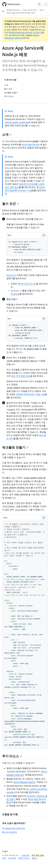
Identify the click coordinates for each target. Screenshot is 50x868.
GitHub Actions (13, 10)
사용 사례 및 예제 (30, 10)
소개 (7, 134)
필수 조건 (11, 204)
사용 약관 (25, 855)
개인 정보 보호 (38, 855)
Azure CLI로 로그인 (27, 284)
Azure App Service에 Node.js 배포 (21, 13)
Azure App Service (31, 144)
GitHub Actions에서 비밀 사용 (30, 394)
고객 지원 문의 (10, 832)
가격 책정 (12, 858)
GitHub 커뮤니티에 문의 (14, 828)
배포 (42, 10)
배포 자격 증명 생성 (21, 376)
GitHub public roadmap (17, 122)
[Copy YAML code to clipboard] (44, 518)
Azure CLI (11, 275)
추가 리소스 (12, 756)
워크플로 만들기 (15, 447)
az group (15, 294)
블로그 (35, 858)
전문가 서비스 (24, 858)
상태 (4, 858)
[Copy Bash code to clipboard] (44, 235)
